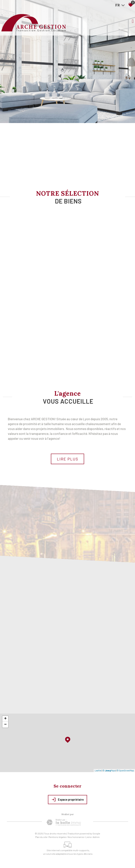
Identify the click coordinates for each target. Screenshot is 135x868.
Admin (96, 837)
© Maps (109, 770)
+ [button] (5, 719)
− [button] (5, 725)
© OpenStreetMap (125, 770)
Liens (89, 837)
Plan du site (41, 837)
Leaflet (98, 770)
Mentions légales (58, 837)
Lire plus (68, 459)
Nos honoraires (76, 837)
